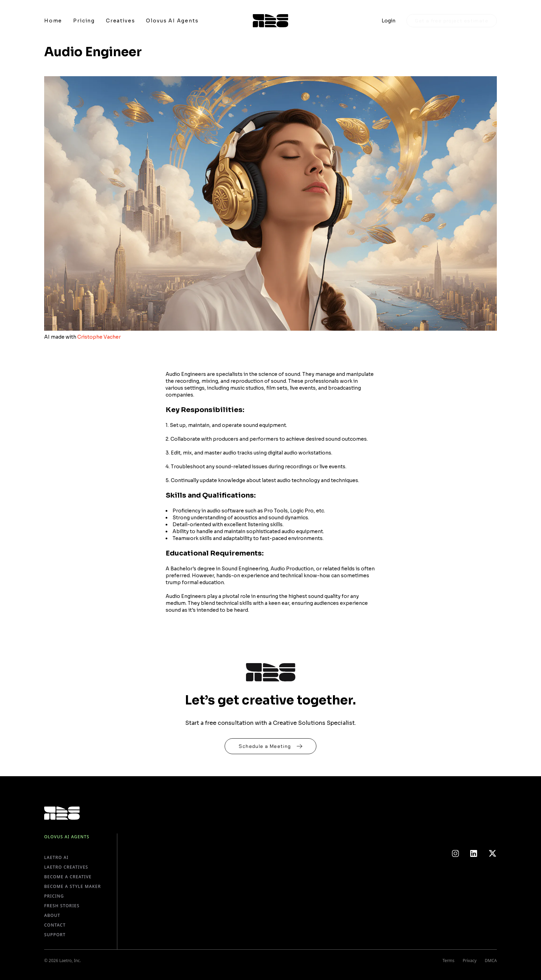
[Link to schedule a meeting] (270, 746)
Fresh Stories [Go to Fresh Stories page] (62, 906)
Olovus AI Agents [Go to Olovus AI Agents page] (67, 837)
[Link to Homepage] (271, 21)
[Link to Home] (53, 21)
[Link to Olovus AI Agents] (172, 21)
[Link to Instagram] (455, 853)
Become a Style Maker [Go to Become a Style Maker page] (72, 886)
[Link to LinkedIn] (474, 853)
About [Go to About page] (52, 915)
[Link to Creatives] (120, 21)
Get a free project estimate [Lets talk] (452, 21)
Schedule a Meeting (270, 746)
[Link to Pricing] (84, 21)
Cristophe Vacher (99, 337)
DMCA (491, 961)
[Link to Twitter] (493, 853)
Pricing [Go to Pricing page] (54, 896)
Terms (449, 961)
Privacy (470, 961)
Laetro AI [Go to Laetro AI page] (56, 857)
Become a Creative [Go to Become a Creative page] (68, 877)
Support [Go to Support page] (55, 935)
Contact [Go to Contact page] (55, 925)
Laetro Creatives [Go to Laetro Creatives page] (66, 867)
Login (388, 21)
